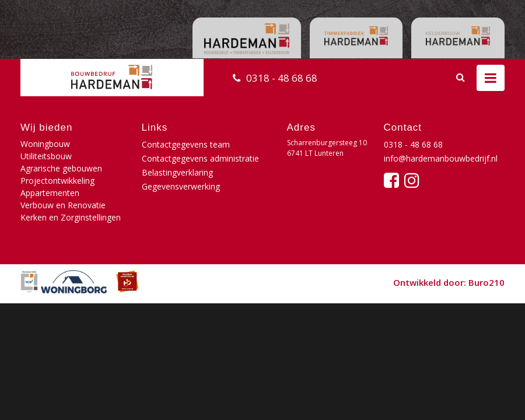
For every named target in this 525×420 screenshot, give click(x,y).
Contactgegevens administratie (200, 158)
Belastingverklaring (177, 172)
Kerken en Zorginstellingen (71, 217)
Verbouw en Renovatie (63, 205)
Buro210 (487, 282)
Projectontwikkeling (57, 181)
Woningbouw (45, 144)
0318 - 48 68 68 (282, 78)
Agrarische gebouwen (61, 168)
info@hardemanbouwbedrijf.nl (441, 158)
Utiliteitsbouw (46, 156)
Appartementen (50, 193)
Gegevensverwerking (181, 186)
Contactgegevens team (186, 144)
